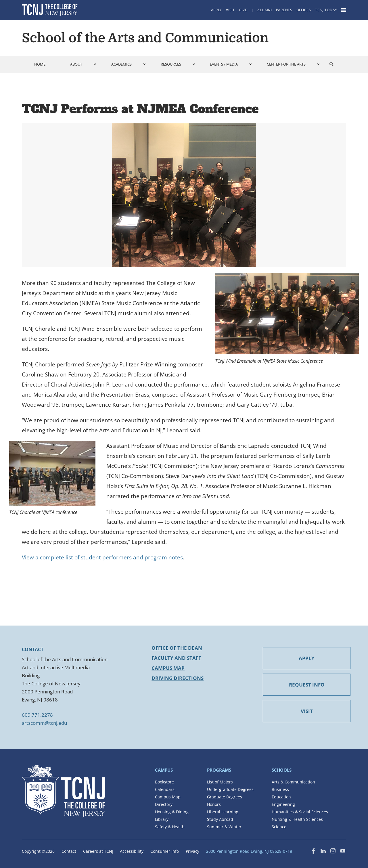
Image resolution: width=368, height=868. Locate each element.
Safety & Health (170, 827)
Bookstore (164, 782)
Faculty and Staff (176, 658)
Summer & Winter (224, 827)
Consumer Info (165, 851)
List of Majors (220, 782)
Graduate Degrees (225, 797)
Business (280, 789)
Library (162, 819)
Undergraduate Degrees (230, 789)
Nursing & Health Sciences (297, 819)
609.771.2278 (37, 715)
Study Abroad (220, 819)
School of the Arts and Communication (145, 38)
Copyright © (38, 851)
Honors (214, 804)
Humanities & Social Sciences (300, 812)
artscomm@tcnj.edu (44, 723)
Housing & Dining (172, 812)
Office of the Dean (177, 648)
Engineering (283, 804)
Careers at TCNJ (98, 851)
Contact (69, 851)
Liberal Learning (223, 812)
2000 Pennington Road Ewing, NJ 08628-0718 (249, 851)
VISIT (296, 711)
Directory (164, 804)
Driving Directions (178, 678)
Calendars (165, 789)
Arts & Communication (293, 782)
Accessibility (132, 851)
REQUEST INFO (296, 685)
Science (279, 827)
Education (281, 797)
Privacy (192, 851)
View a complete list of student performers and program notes (102, 557)
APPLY (296, 658)
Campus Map (168, 668)
